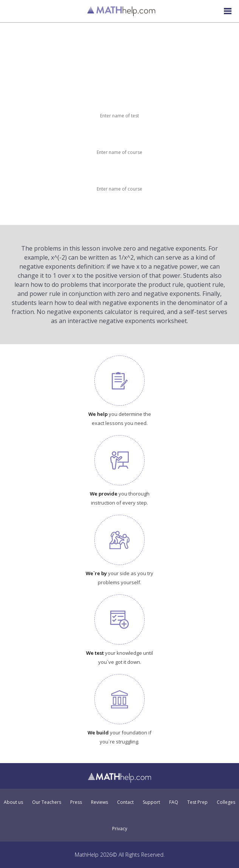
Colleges (226, 802)
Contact (125, 802)
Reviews (99, 802)
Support (151, 802)
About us (13, 802)
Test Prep (197, 802)
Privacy (120, 829)
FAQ (174, 802)
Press (76, 802)
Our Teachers (47, 802)
